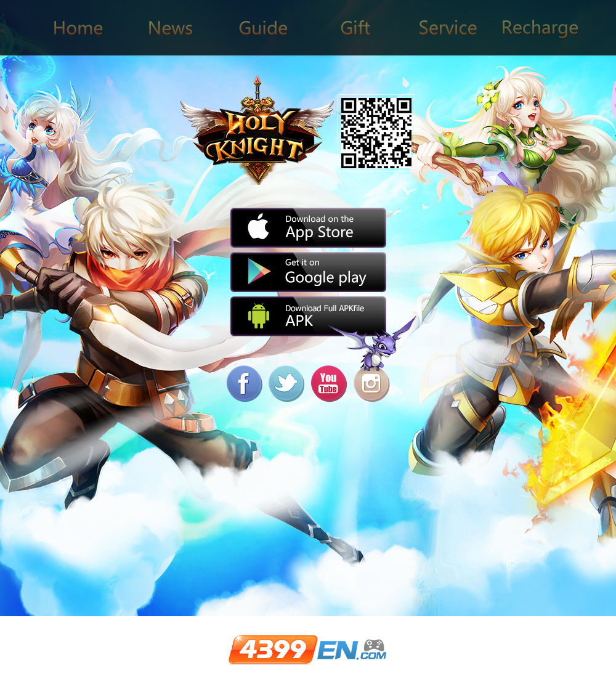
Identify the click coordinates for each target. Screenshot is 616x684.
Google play (308, 272)
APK (308, 316)
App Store (308, 228)
